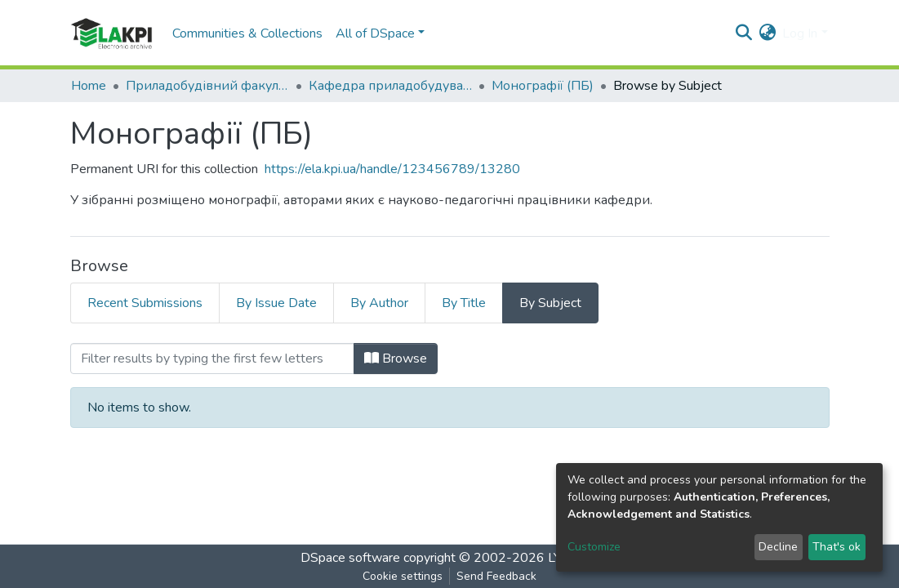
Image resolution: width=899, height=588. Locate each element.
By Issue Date (276, 303)
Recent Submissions (145, 303)
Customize (594, 547)
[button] (767, 33)
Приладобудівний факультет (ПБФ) (207, 86)
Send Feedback (496, 576)
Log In (800, 33)
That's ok (837, 547)
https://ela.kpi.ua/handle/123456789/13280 (392, 169)
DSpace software (350, 558)
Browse (396, 359)
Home (89, 86)
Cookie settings (403, 576)
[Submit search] (743, 33)
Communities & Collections (247, 33)
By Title (464, 303)
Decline (778, 547)
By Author (379, 303)
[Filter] (212, 359)
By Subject (550, 303)
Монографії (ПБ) (543, 86)
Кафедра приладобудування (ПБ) (390, 86)
